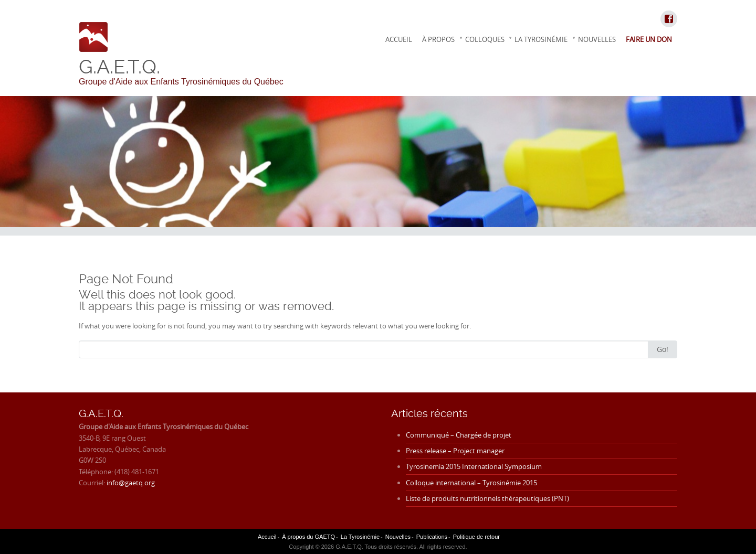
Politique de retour (476, 537)
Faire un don (649, 39)
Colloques (485, 39)
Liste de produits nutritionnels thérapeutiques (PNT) (487, 498)
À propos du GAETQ (308, 537)
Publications (432, 537)
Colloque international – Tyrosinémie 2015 (471, 483)
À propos (438, 39)
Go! (663, 349)
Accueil (399, 39)
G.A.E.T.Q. (119, 67)
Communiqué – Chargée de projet (459, 435)
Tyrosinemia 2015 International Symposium (474, 466)
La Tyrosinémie (541, 39)
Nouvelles (597, 39)
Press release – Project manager (455, 451)
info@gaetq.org (131, 483)
